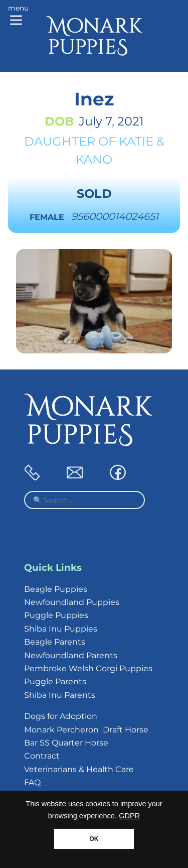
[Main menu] (18, 16)
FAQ (32, 782)
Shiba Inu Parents (60, 695)
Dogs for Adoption (61, 716)
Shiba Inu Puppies (61, 629)
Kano (94, 159)
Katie (136, 141)
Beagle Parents (55, 642)
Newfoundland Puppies (72, 602)
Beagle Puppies (56, 589)
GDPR (129, 816)
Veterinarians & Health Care (79, 769)
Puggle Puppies (56, 615)
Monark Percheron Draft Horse (86, 730)
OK (94, 839)
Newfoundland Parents (71, 655)
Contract (42, 756)
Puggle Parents (55, 681)
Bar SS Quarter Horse (66, 743)
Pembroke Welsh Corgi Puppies (88, 668)
